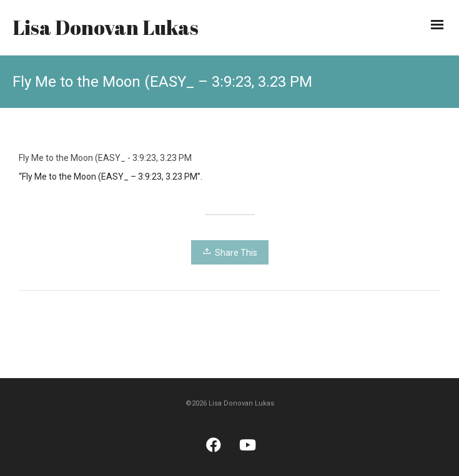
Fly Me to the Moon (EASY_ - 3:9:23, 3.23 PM (105, 158)
